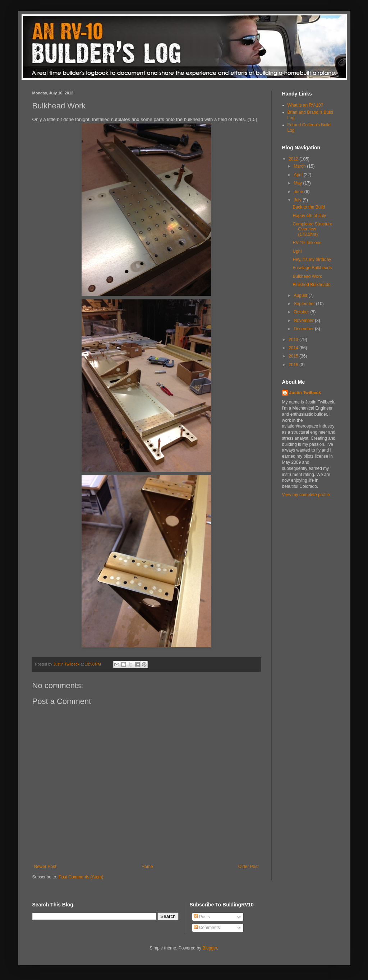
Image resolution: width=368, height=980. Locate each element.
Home (147, 867)
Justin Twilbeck (305, 393)
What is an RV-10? (305, 105)
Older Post (249, 867)
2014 (294, 348)
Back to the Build (309, 207)
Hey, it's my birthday (312, 260)
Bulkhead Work (307, 276)
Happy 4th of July (309, 216)
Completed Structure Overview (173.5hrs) (312, 229)
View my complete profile (306, 495)
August (301, 295)
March (300, 166)
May (298, 183)
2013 (294, 340)
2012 (294, 159)
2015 (294, 356)
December (304, 329)
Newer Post (45, 867)
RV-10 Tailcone (307, 243)
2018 (294, 365)
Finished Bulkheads (311, 285)
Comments (207, 928)
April (298, 175)
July (298, 200)
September (305, 304)
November (304, 321)
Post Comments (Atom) (81, 877)
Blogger (210, 948)
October (302, 312)
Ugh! (297, 251)
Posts (202, 917)
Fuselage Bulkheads (312, 268)
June (299, 192)
